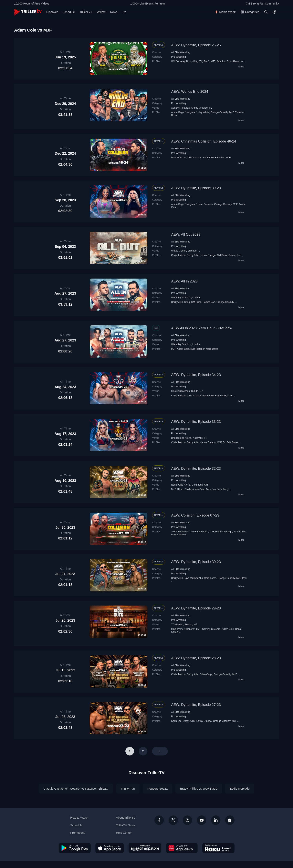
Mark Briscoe (178, 158)
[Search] (266, 12)
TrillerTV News (126, 825)
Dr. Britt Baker (230, 442)
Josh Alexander (235, 61)
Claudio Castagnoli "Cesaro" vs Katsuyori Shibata (76, 789)
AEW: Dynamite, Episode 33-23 (196, 422)
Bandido (221, 61)
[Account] (275, 12)
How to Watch (79, 818)
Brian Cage (206, 674)
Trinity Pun (128, 789)
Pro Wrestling (178, 57)
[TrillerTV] (28, 12)
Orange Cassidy (219, 112)
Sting (187, 302)
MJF (213, 61)
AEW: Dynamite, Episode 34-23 (196, 375)
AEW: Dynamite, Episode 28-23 (196, 658)
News (114, 12)
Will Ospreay (178, 61)
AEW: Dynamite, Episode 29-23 (196, 608)
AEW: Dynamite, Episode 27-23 (196, 705)
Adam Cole (183, 349)
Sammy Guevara (211, 629)
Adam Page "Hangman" (184, 112)
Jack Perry (223, 489)
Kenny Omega (208, 255)
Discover (52, 12)
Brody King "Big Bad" (198, 61)
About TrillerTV (126, 818)
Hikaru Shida (184, 489)
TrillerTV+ (86, 12)
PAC (245, 578)
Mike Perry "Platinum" (183, 629)
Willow (101, 12)
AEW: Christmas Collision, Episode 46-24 (204, 141)
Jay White (204, 112)
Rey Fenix (221, 396)
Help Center (124, 833)
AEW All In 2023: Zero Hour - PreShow (202, 328)
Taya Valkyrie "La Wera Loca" (200, 578)
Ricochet (220, 158)
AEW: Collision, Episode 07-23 (195, 515)
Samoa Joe (235, 255)
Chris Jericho (178, 255)
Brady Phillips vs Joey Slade (199, 789)
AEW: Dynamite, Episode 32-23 (196, 469)
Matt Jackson (206, 204)
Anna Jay (211, 489)
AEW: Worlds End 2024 (190, 92)
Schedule (69, 12)
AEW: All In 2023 (184, 281)
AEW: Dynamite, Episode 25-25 (196, 45)
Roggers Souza (157, 789)
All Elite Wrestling (181, 52)
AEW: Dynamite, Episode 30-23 (196, 562)
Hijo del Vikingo (224, 532)
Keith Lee (176, 721)
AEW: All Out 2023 (186, 234)
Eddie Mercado (240, 789)
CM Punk (222, 255)
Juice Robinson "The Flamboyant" (190, 532)
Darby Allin (208, 158)
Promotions (78, 833)
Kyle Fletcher (197, 349)
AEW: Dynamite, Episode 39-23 (196, 188)
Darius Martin (178, 535)
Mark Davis (212, 349)
